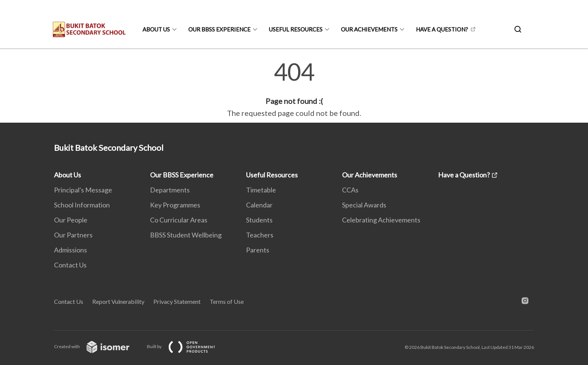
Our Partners (73, 235)
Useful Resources (296, 29)
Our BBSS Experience (219, 29)
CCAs (350, 190)
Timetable (261, 190)
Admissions (70, 250)
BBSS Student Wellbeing (186, 235)
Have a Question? (442, 29)
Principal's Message (83, 190)
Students (259, 220)
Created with (98, 346)
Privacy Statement (177, 301)
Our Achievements (369, 29)
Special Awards (364, 205)
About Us (156, 29)
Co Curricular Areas (179, 220)
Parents (258, 250)
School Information (82, 205)
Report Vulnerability (118, 301)
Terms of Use (227, 301)
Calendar (259, 205)
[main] (294, 89)
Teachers (260, 235)
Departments (170, 190)
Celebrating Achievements (381, 220)
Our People (71, 220)
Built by (187, 346)
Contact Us (70, 265)
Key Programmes (175, 205)
